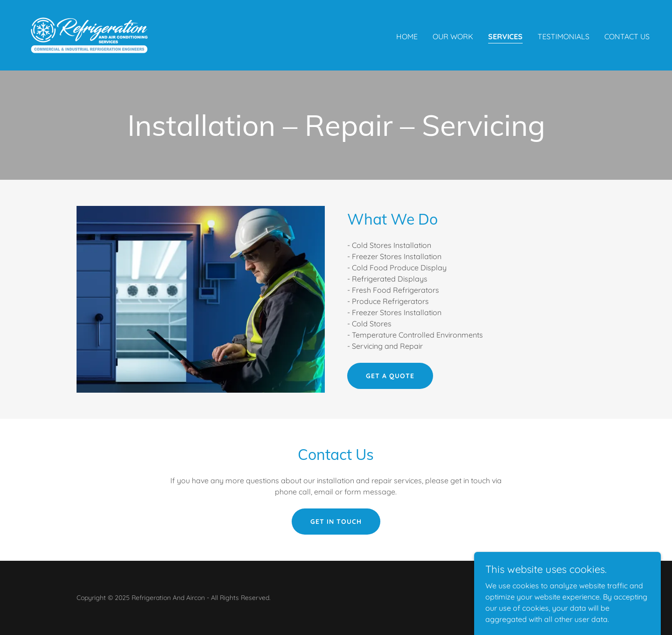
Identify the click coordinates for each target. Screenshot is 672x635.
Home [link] (407, 36)
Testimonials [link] (563, 36)
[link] (89, 35)
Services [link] (505, 36)
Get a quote (390, 376)
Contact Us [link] (627, 36)
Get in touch (336, 522)
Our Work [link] (453, 36)
